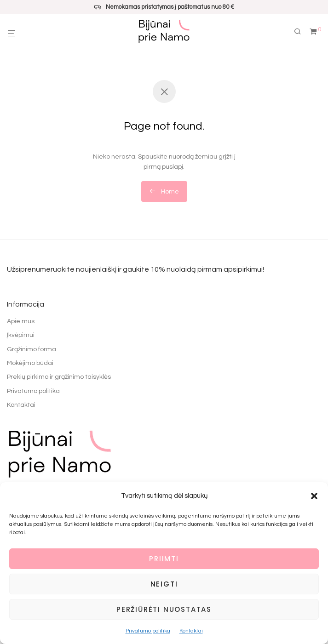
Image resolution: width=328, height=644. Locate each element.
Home (164, 191)
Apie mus (21, 321)
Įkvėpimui (21, 335)
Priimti (164, 559)
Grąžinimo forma (32, 349)
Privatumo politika (148, 631)
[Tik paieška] (301, 32)
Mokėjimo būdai (30, 363)
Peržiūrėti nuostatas (164, 609)
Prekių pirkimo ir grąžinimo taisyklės (59, 377)
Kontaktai (191, 631)
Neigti (164, 584)
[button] (314, 496)
